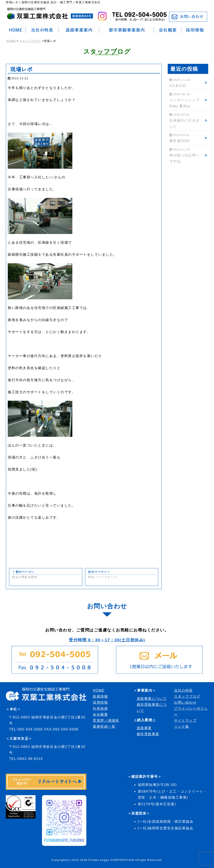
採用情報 (100, 702)
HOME (11, 41)
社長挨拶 (100, 708)
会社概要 (100, 714)
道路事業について (152, 699)
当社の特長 (183, 690)
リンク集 (181, 727)
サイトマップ (185, 721)
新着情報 (100, 696)
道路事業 (144, 728)
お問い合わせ (185, 702)
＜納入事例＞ (145, 720)
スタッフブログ (30, 41)
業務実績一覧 (104, 727)
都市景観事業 (148, 734)
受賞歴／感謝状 (106, 721)
